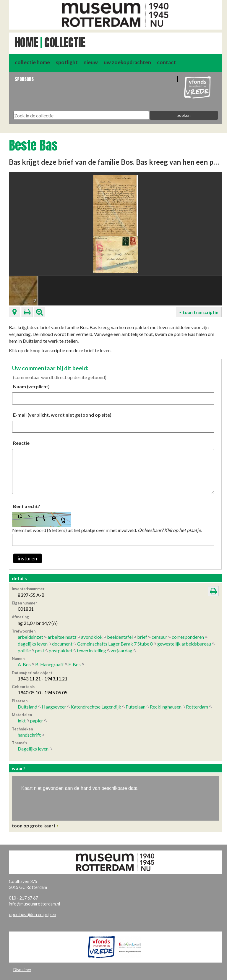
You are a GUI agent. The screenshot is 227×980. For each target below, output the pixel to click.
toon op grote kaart (34, 825)
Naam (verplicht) (31, 386)
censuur (159, 637)
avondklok (92, 637)
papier (37, 721)
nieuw (91, 62)
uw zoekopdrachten (127, 62)
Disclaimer (22, 970)
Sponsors (24, 79)
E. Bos (74, 664)
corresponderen (188, 637)
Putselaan (136, 707)
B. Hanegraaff (50, 664)
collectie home (32, 62)
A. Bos (24, 664)
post (40, 650)
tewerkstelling (91, 650)
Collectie (65, 43)
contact (166, 62)
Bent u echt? (27, 506)
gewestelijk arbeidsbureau (184, 644)
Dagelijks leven (33, 749)
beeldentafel (120, 637)
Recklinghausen (166, 707)
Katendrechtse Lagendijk (96, 707)
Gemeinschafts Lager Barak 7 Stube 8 (115, 644)
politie (24, 650)
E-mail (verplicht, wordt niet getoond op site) (62, 415)
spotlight (67, 62)
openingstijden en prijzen (33, 914)
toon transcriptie (199, 312)
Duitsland (27, 707)
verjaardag (121, 650)
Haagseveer (54, 707)
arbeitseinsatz (62, 637)
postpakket (61, 650)
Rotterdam (197, 707)
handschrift (29, 735)
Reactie (21, 443)
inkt (22, 721)
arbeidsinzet (30, 637)
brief (142, 637)
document (62, 644)
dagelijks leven (33, 644)
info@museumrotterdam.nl (34, 904)
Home (26, 43)
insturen (27, 558)
